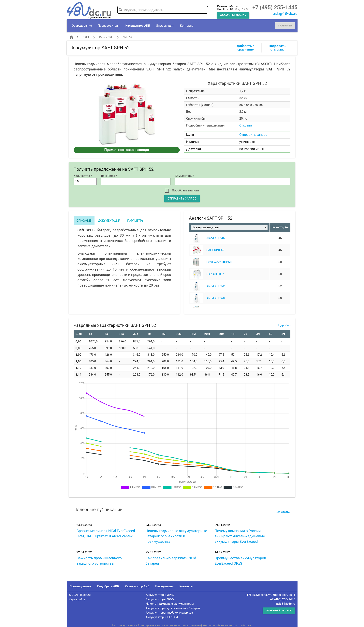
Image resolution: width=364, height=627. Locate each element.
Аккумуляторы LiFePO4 (162, 617)
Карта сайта (77, 599)
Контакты (187, 26)
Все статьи (283, 512)
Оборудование (82, 26)
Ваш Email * (109, 176)
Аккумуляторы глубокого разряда (169, 613)
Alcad (215, 238)
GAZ (215, 274)
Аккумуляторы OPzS (160, 595)
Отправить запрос (253, 135)
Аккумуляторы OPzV (160, 599)
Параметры (136, 221)
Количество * (83, 176)
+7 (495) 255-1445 (275, 7)
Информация (165, 26)
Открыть (246, 125)
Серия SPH (106, 37)
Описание (84, 221)
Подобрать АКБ (108, 586)
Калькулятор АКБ (138, 26)
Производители (109, 26)
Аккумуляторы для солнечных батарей (173, 608)
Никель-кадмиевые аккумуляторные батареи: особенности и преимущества (176, 536)
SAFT (86, 37)
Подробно (284, 325)
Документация (109, 221)
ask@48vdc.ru (285, 14)
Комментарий (184, 176)
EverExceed (219, 262)
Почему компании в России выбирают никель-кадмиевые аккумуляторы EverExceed (240, 536)
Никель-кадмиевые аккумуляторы (170, 604)
